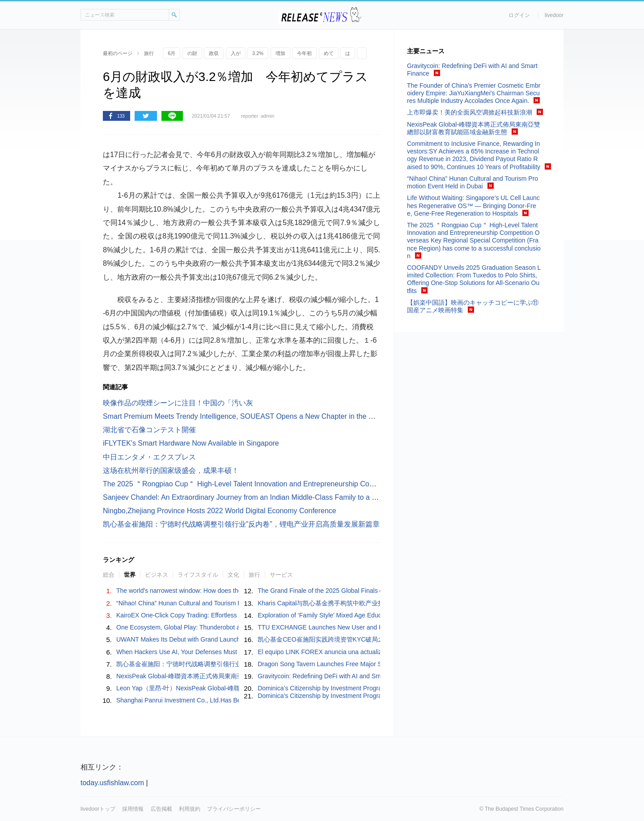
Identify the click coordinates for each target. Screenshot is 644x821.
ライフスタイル (198, 575)
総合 (109, 575)
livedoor (554, 15)
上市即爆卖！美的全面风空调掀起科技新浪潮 (470, 112)
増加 (280, 53)
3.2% (258, 53)
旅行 (254, 575)
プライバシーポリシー (234, 809)
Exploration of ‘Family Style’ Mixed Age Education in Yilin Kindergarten (355, 615)
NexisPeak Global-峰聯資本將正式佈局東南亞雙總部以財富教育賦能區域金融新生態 (233, 676)
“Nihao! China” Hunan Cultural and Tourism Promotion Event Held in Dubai (220, 603)
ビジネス (157, 575)
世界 (130, 575)
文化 (233, 575)
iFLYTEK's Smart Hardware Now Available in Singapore (191, 443)
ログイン (519, 15)
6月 (172, 53)
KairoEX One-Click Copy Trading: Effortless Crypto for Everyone (205, 615)
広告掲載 (161, 809)
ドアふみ (356, 15)
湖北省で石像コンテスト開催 (149, 430)
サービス (281, 575)
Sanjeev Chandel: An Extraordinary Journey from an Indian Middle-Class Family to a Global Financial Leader (275, 497)
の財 (192, 53)
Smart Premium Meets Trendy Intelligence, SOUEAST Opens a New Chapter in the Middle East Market (266, 416)
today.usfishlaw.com (112, 783)
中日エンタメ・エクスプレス (149, 457)
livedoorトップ (98, 809)
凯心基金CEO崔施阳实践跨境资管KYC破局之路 (324, 639)
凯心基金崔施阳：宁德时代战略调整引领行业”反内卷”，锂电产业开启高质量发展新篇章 (241, 524)
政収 (214, 53)
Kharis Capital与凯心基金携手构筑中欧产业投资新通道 (333, 603)
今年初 (304, 53)
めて (329, 53)
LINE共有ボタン (172, 116)
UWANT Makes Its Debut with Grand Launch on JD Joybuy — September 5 (221, 639)
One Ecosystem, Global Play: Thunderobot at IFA (185, 627)
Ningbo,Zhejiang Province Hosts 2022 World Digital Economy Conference (220, 511)
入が (236, 53)
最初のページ (118, 53)
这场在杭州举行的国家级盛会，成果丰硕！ (171, 470)
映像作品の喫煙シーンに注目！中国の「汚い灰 (178, 403)
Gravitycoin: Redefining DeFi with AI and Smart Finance (335, 676)
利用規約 (190, 809)
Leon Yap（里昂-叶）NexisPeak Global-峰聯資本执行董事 (197, 688)
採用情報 (133, 809)
